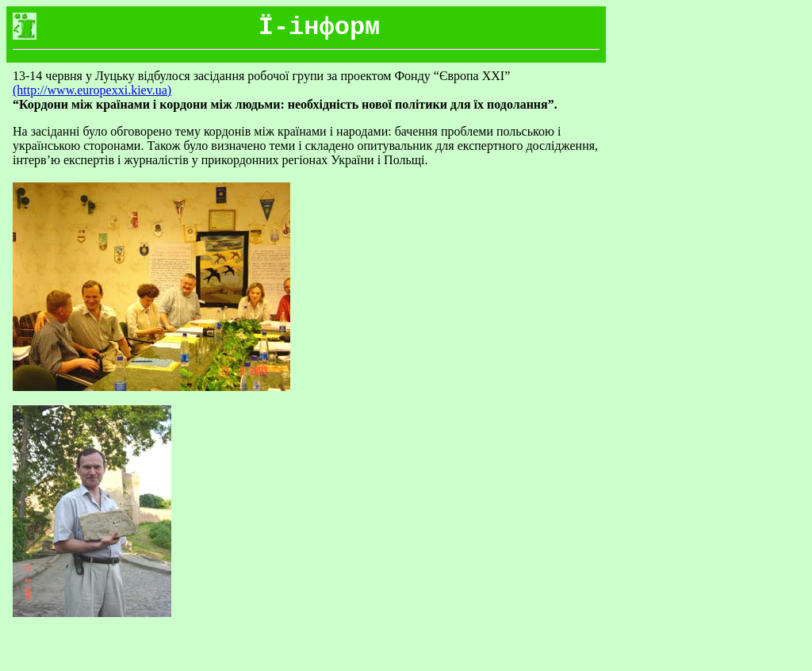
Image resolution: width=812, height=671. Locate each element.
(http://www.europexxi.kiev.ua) (92, 90)
